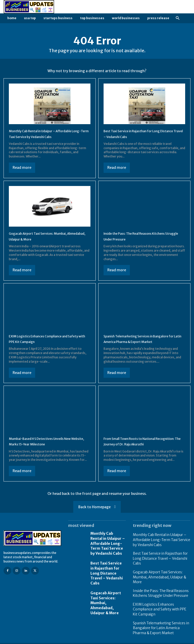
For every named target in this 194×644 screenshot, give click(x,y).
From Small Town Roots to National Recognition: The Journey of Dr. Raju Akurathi (138, 455)
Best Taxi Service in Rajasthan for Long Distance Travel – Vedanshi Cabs (106, 583)
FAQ (167, 640)
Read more (22, 173)
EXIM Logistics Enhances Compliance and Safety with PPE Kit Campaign (47, 344)
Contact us (183, 640)
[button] (177, 18)
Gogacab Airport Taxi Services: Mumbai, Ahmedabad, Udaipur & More (107, 605)
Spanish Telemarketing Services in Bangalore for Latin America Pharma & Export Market (140, 347)
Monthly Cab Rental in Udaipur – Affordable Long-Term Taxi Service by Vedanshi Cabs (45, 136)
